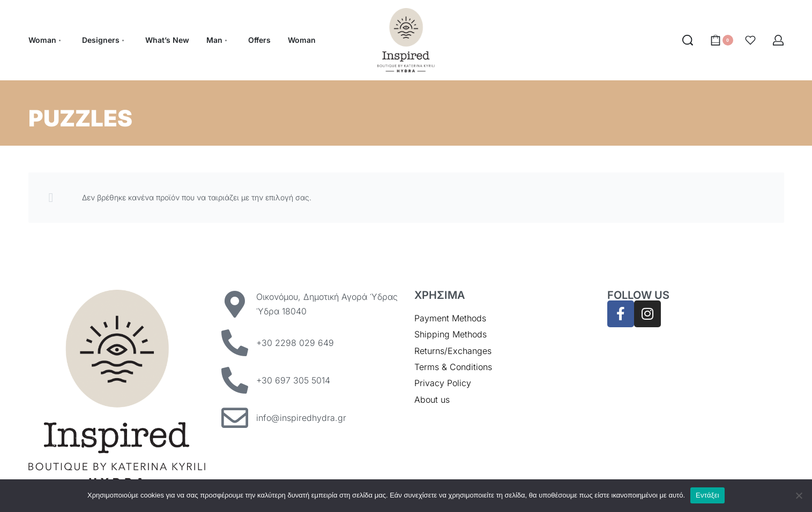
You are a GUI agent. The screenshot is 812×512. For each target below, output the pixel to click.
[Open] (750, 40)
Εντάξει (707, 495)
